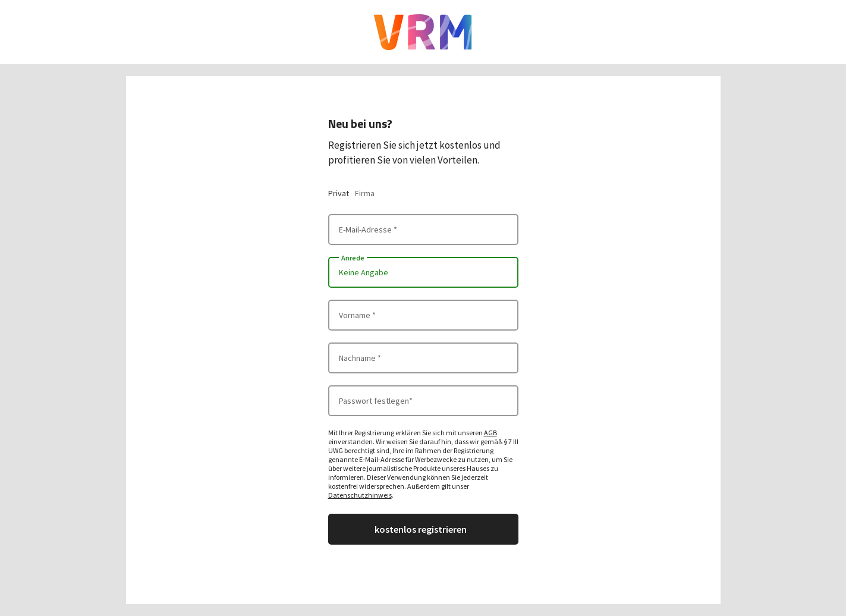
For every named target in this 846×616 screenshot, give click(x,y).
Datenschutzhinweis (360, 495)
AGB (490, 433)
